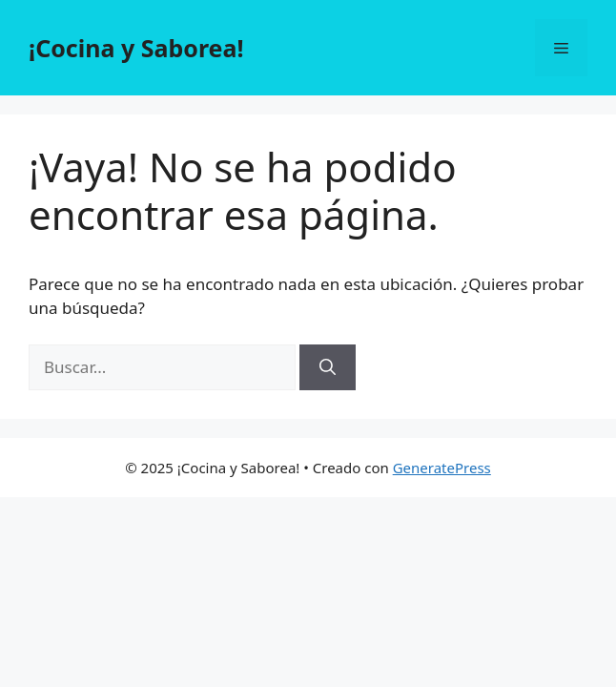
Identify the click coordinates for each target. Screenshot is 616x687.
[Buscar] (328, 367)
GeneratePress (442, 468)
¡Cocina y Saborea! (136, 48)
